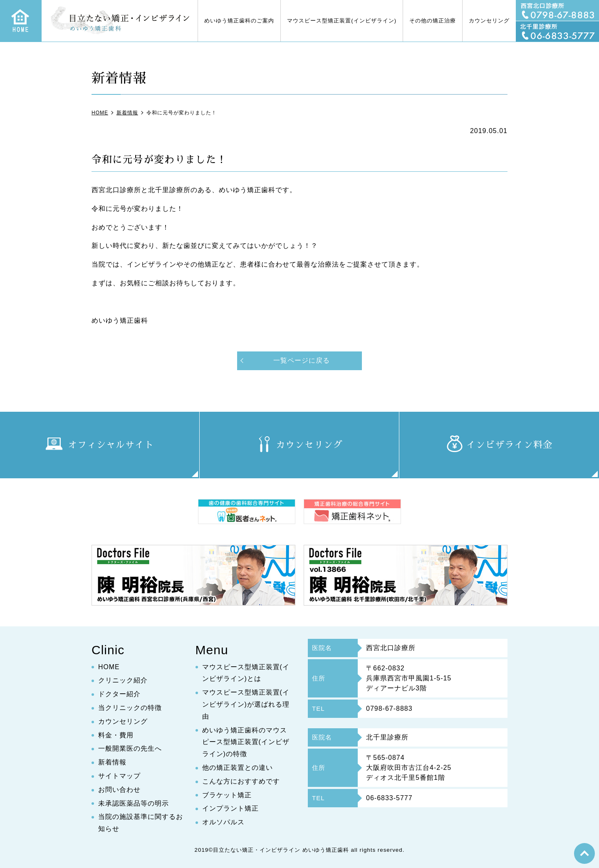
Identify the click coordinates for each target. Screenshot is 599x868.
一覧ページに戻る (302, 360)
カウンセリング (489, 21)
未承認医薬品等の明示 (134, 803)
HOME (109, 667)
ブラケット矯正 (227, 795)
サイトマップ (119, 776)
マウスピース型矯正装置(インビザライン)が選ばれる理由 (246, 705)
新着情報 (112, 763)
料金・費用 (116, 735)
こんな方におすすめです (241, 781)
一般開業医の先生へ (130, 749)
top (584, 853)
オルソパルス (223, 822)
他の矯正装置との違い (238, 768)
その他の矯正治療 (433, 21)
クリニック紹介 (123, 681)
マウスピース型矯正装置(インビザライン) (342, 21)
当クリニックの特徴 (130, 708)
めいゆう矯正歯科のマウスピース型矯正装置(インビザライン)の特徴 (246, 742)
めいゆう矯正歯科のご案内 (239, 21)
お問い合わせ (119, 790)
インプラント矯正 (230, 809)
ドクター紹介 (119, 694)
